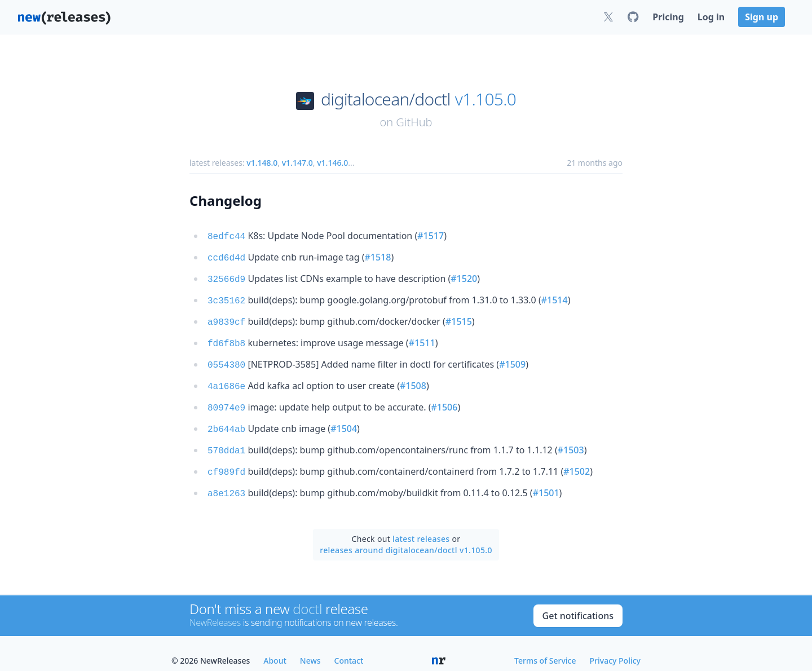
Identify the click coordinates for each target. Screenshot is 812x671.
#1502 (577, 459)
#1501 (546, 479)
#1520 (464, 276)
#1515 (459, 317)
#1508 (413, 378)
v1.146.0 (332, 163)
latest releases (421, 524)
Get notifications (578, 601)
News (310, 646)
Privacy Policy (615, 646)
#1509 (512, 357)
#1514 (555, 297)
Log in (711, 17)
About (275, 646)
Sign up (762, 17)
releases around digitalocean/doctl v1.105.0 (406, 535)
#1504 (344, 418)
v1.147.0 (297, 163)
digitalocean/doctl (386, 99)
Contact (349, 646)
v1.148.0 (262, 163)
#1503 (571, 439)
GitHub (414, 122)
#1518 (378, 256)
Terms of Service (545, 646)
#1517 (431, 236)
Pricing (668, 17)
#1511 (422, 337)
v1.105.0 (486, 99)
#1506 (444, 398)
